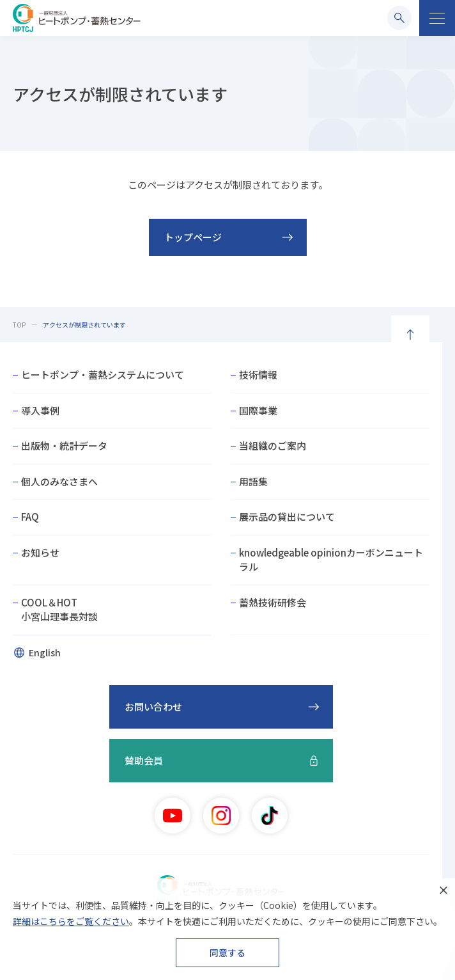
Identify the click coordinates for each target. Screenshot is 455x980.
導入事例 (40, 410)
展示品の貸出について (287, 517)
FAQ (30, 517)
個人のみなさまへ (59, 481)
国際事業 (258, 410)
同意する (227, 952)
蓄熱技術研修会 (273, 602)
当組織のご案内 (273, 446)
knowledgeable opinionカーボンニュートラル (331, 560)
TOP (19, 325)
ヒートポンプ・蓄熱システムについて (103, 375)
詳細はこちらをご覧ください (71, 921)
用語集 (253, 481)
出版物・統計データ (64, 446)
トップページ (193, 237)
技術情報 (258, 375)
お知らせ (40, 552)
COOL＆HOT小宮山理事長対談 (59, 610)
